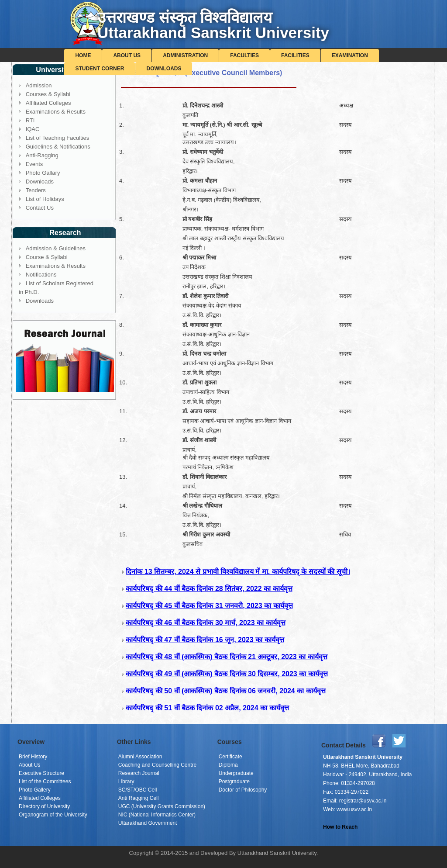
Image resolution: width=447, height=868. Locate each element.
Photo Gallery (35, 790)
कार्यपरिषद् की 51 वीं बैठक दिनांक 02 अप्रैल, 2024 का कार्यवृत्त (207, 708)
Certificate (230, 757)
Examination (350, 55)
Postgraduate (234, 782)
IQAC (33, 129)
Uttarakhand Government (148, 823)
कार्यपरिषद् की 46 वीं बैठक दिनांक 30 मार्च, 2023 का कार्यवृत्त (205, 623)
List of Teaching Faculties (58, 138)
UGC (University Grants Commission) (162, 806)
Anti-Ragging (42, 155)
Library (126, 782)
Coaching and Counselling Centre (157, 765)
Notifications (41, 275)
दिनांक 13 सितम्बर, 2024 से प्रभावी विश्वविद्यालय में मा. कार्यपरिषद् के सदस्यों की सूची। (238, 572)
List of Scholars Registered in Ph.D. (56, 288)
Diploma (228, 765)
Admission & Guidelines (56, 248)
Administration (185, 55)
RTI (30, 120)
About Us (127, 55)
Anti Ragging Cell (139, 798)
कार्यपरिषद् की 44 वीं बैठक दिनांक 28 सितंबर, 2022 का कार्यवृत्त (209, 589)
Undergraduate (236, 773)
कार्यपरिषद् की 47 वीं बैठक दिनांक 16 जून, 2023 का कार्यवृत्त (205, 640)
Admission (39, 85)
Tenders (36, 190)
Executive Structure (41, 773)
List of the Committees (45, 782)
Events (34, 164)
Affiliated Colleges (48, 103)
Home (83, 55)
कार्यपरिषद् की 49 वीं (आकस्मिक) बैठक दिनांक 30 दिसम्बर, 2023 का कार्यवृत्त (227, 674)
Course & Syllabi (47, 257)
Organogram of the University (53, 815)
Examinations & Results (56, 112)
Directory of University (44, 806)
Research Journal (139, 773)
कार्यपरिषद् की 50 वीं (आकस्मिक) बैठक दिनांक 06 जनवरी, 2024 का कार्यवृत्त (225, 691)
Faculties (244, 55)
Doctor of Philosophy (243, 790)
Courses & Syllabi (48, 94)
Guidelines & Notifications (58, 147)
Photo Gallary (43, 173)
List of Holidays (45, 199)
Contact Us (40, 208)
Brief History (33, 757)
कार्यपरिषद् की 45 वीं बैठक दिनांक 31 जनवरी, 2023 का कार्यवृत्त (209, 606)
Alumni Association (140, 757)
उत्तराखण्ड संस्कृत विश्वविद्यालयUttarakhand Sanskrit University (213, 25)
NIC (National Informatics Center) (157, 815)
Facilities (295, 55)
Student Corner (100, 69)
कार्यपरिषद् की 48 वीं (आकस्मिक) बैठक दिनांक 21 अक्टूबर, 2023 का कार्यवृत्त (226, 657)
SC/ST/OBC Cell (138, 790)
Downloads (164, 69)
